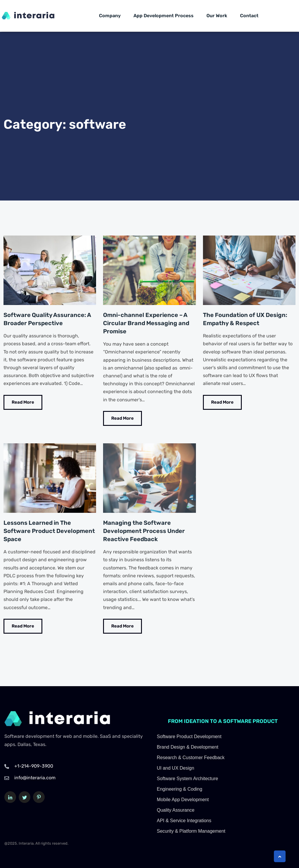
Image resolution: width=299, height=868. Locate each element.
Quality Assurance (176, 810)
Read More (23, 402)
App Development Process (164, 16)
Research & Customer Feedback (191, 757)
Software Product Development (189, 736)
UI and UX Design (175, 768)
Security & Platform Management (191, 831)
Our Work (217, 16)
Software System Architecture (187, 778)
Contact (249, 16)
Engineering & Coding (180, 789)
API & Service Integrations (184, 820)
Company (110, 16)
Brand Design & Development (188, 747)
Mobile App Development (183, 799)
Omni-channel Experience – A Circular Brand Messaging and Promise (146, 323)
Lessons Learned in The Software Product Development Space (49, 531)
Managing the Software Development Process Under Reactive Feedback (144, 531)
